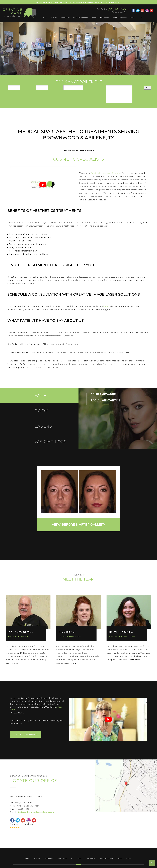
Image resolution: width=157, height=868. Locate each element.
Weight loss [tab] (51, 442)
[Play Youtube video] (43, 185)
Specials (54, 17)
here (106, 306)
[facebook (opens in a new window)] (133, 11)
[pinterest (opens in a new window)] (152, 11)
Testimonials (104, 17)
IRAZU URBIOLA (121, 632)
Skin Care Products (80, 17)
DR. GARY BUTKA (21, 632)
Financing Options (119, 17)
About (45, 17)
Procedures (65, 17)
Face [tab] (41, 395)
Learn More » (12, 663)
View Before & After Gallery (78, 524)
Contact (140, 17)
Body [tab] (41, 411)
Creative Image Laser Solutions (106, 173)
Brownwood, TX (119, 12)
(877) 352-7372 (25, 803)
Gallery (94, 17)
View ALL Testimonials (26, 734)
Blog (132, 17)
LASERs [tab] (43, 426)
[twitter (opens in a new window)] (138, 11)
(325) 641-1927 (117, 9)
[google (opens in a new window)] (142, 11)
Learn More (70, 663)
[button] (12, 49)
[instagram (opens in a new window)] (147, 11)
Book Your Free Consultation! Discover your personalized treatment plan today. (78, 2)
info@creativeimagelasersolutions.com (35, 812)
